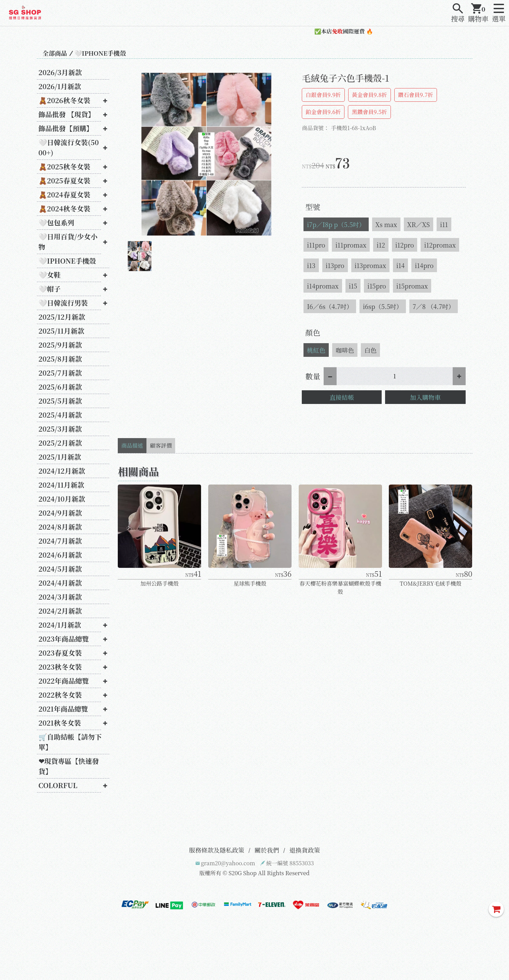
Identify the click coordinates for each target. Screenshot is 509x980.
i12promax (440, 245)
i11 (444, 224)
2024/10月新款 (62, 499)
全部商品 (55, 53)
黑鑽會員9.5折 (369, 112)
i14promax (323, 286)
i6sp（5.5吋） (383, 306)
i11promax (351, 245)
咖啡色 (345, 350)
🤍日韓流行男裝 (63, 303)
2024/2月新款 (60, 611)
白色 (370, 350)
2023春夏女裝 (60, 653)
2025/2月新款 (60, 443)
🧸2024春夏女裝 (65, 194)
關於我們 (267, 850)
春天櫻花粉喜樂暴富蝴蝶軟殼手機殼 (340, 587)
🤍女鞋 (50, 275)
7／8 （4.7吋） (434, 306)
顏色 (313, 332)
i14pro (424, 265)
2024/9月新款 (60, 513)
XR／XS (419, 224)
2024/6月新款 (60, 555)
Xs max (386, 224)
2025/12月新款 (62, 317)
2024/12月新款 (62, 471)
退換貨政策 (305, 850)
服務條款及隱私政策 (217, 850)
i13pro (335, 265)
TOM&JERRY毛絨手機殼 (430, 583)
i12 (381, 245)
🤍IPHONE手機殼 (100, 53)
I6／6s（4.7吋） (330, 306)
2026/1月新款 (60, 86)
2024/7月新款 (60, 541)
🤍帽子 (50, 289)
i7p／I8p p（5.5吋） (336, 224)
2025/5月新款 (60, 401)
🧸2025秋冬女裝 (65, 166)
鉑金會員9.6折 (323, 112)
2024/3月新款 (60, 597)
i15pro (377, 286)
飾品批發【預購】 (66, 128)
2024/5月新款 (60, 569)
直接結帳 (342, 397)
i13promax (370, 265)
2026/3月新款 (60, 72)
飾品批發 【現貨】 (67, 114)
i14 (400, 265)
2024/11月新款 (61, 485)
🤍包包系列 (56, 222)
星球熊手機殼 (250, 583)
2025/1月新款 (60, 457)
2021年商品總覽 (63, 709)
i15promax (412, 286)
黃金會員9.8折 (370, 95)
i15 (353, 286)
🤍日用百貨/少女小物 (68, 242)
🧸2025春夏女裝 (65, 180)
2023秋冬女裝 (60, 667)
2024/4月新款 (60, 583)
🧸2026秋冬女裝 (65, 100)
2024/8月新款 (60, 527)
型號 (313, 207)
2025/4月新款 (60, 415)
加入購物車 (425, 397)
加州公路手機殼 (159, 583)
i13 (311, 265)
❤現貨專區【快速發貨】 (69, 766)
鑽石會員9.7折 (416, 95)
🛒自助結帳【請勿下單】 (70, 742)
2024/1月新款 (60, 625)
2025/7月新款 (60, 373)
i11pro (316, 245)
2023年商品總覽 (64, 639)
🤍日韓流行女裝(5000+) (69, 147)
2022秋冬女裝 (60, 695)
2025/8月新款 (60, 359)
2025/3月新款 (60, 429)
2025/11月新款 (61, 331)
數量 (313, 376)
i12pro (405, 245)
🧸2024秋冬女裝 (65, 208)
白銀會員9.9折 (323, 95)
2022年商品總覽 (64, 681)
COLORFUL (58, 785)
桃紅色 (316, 350)
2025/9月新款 (60, 345)
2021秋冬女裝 (60, 723)
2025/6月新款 (60, 387)
